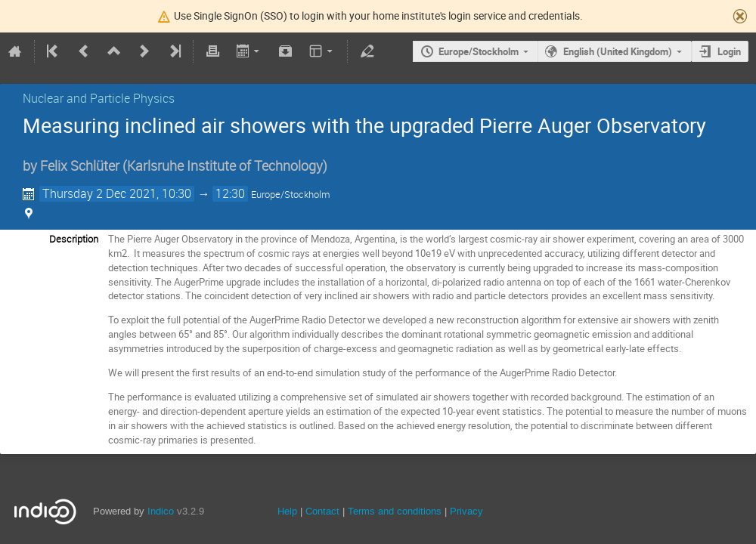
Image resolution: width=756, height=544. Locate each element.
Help (287, 511)
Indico (161, 511)
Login (729, 51)
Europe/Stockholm (479, 51)
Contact (322, 511)
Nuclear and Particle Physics (99, 98)
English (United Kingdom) (618, 51)
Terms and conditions (395, 511)
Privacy (466, 511)
